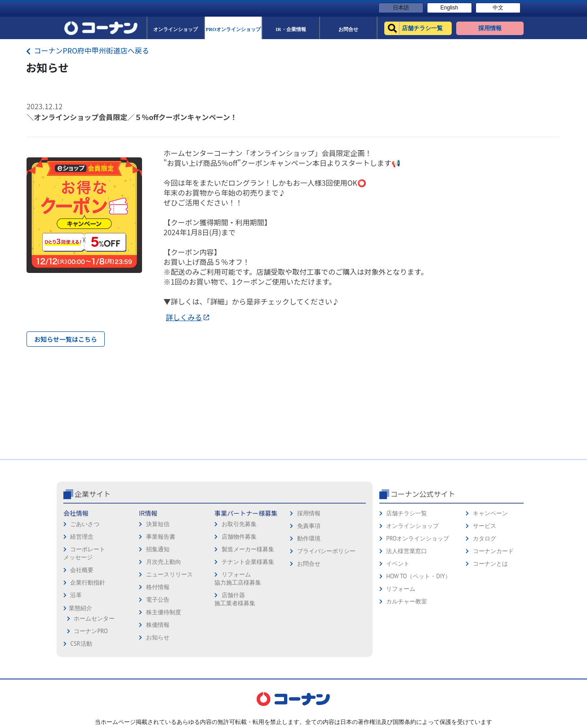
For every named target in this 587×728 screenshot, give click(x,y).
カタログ (485, 538)
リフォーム (401, 589)
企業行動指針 (88, 583)
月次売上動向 (164, 562)
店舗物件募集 (239, 537)
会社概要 (82, 570)
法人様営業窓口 (407, 551)
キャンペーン (490, 513)
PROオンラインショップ (418, 538)
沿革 (76, 595)
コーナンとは (490, 564)
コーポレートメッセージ (84, 553)
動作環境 (309, 538)
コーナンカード (493, 551)
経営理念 (82, 537)
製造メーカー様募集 (248, 549)
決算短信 (158, 524)
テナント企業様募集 (248, 562)
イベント (398, 564)
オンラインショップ (412, 526)
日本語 (401, 8)
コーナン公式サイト (423, 494)
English (449, 8)
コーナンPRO (91, 631)
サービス (485, 526)
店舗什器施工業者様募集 (235, 599)
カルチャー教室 (407, 601)
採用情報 (309, 513)
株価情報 (158, 625)
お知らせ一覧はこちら (66, 339)
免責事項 (309, 526)
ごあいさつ (85, 524)
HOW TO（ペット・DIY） (418, 576)
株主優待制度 (164, 612)
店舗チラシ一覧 (407, 513)
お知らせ (158, 637)
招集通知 (158, 549)
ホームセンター (94, 619)
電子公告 (158, 600)
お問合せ (309, 564)
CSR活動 (81, 644)
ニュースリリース (169, 574)
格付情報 (158, 587)
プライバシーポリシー (326, 551)
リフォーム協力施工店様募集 (238, 578)
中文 (498, 8)
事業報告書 (161, 537)
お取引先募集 (239, 524)
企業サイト (93, 494)
